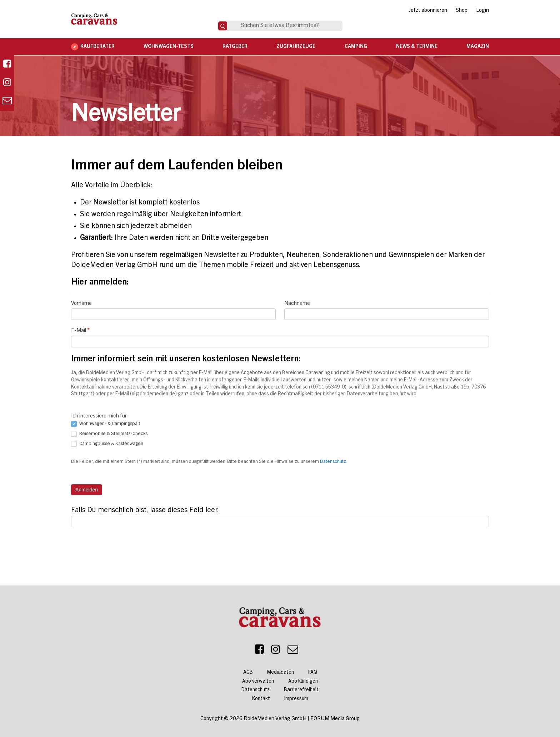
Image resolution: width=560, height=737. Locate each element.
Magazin (478, 47)
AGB (248, 673)
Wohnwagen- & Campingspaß (106, 424)
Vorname (81, 304)
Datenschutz (256, 690)
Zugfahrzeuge (296, 47)
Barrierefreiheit (301, 690)
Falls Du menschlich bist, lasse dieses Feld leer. (145, 511)
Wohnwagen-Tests (169, 47)
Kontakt (261, 699)
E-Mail (80, 331)
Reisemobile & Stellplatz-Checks (109, 434)
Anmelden (87, 490)
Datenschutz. (334, 462)
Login (482, 11)
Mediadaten (281, 673)
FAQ (313, 673)
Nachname (297, 304)
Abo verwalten (258, 682)
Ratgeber (235, 47)
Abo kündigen (303, 682)
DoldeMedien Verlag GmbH (275, 719)
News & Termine (417, 47)
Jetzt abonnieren (428, 11)
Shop (462, 11)
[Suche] (223, 26)
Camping (356, 47)
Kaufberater (97, 47)
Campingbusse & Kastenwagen (107, 444)
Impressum (296, 699)
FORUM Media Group (335, 719)
